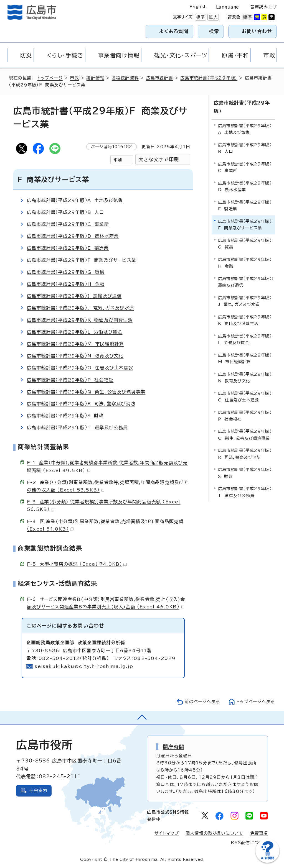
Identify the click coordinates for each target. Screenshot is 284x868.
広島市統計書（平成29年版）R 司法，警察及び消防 (81, 404)
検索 (214, 31)
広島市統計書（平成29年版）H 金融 (66, 284)
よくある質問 (174, 31)
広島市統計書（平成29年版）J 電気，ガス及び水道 (80, 308)
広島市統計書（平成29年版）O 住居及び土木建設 (80, 368)
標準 (200, 17)
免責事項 (259, 833)
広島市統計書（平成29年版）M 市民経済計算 (75, 344)
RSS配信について (249, 843)
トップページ (50, 78)
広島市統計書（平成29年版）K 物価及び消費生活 (80, 320)
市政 (74, 78)
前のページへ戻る (202, 702)
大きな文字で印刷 (159, 159)
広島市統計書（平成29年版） (209, 78)
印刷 (118, 160)
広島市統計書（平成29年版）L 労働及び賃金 (75, 332)
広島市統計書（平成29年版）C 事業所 (68, 224)
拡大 (212, 17)
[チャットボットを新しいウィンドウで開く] (267, 861)
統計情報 (95, 78)
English (198, 7)
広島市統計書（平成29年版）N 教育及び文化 (75, 356)
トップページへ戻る (256, 702)
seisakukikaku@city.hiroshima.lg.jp (84, 666)
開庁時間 (173, 747)
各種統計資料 (125, 78)
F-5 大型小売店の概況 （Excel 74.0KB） (77, 564)
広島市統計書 (160, 78)
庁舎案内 (38, 791)
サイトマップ (167, 833)
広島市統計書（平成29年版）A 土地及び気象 (75, 200)
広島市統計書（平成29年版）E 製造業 (68, 248)
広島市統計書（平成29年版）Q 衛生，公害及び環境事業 (86, 392)
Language (228, 7)
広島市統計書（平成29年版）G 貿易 (66, 272)
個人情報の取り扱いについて (215, 833)
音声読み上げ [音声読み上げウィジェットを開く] (264, 7)
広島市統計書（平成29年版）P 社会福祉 (70, 380)
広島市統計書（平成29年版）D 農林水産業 (73, 236)
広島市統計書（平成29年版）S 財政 (65, 416)
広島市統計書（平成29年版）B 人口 (66, 212)
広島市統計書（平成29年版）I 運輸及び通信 (74, 296)
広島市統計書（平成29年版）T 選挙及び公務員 (78, 427)
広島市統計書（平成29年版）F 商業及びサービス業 (82, 260)
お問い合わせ (257, 31)
